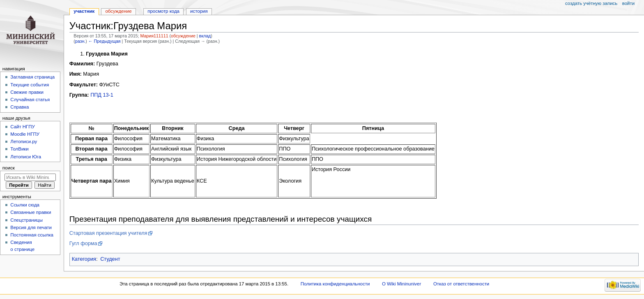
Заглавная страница (32, 77)
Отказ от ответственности (461, 284)
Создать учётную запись (591, 3)
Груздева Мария (107, 54)
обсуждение (183, 36)
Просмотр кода (163, 11)
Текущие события (30, 85)
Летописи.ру (24, 141)
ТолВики (19, 149)
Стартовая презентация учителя (108, 233)
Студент (110, 259)
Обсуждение (118, 11)
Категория (84, 259)
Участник (84, 11)
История (199, 11)
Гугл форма (83, 243)
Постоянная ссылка (32, 235)
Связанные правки (31, 212)
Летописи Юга (26, 157)
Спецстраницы (26, 220)
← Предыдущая (105, 41)
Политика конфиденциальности (335, 284)
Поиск (9, 168)
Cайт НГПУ (22, 127)
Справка (20, 107)
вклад (205, 36)
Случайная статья (30, 100)
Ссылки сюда (25, 205)
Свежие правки (27, 92)
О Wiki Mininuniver (401, 284)
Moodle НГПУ (25, 134)
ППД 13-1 (102, 95)
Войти (628, 3)
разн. (80, 41)
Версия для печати (31, 227)
